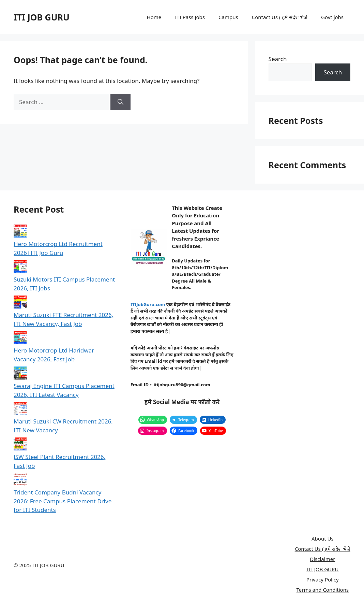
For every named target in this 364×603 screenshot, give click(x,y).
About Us (323, 539)
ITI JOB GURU (42, 17)
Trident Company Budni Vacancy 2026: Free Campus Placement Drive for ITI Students (63, 501)
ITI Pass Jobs (190, 17)
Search (278, 59)
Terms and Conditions (323, 590)
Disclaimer (322, 559)
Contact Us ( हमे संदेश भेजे (280, 17)
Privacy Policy (323, 579)
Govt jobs (332, 17)
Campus (228, 17)
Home (154, 17)
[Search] (120, 102)
